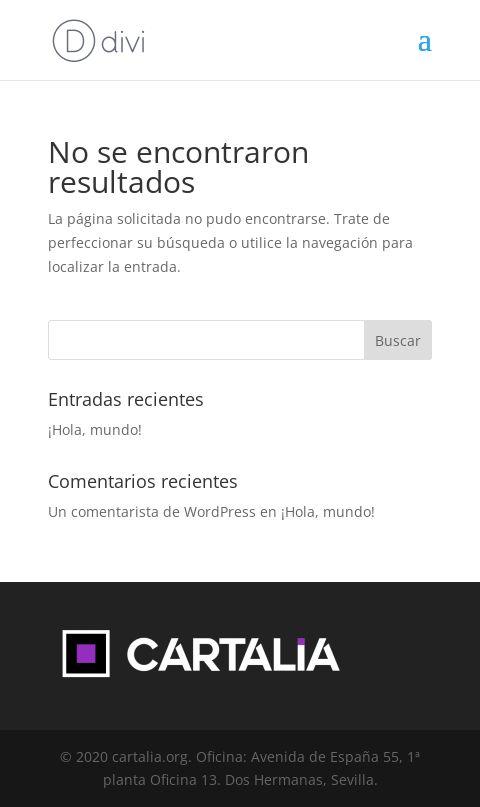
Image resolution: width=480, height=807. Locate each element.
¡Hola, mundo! (95, 429)
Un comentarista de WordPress (152, 511)
